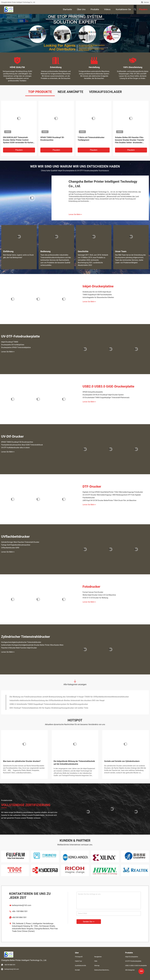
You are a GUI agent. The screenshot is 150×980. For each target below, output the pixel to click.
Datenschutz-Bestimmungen (102, 970)
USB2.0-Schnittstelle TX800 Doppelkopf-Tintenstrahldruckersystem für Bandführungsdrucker (49, 704)
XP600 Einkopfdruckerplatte (93, 392)
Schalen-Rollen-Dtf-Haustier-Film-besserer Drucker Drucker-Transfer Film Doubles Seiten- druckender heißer (130, 140)
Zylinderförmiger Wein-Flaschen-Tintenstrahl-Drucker (20, 542)
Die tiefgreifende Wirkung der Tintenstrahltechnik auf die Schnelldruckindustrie (74, 763)
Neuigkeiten (98, 957)
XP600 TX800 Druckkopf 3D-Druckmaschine (52, 139)
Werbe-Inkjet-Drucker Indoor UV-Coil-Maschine (99, 595)
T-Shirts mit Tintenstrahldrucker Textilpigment (91, 139)
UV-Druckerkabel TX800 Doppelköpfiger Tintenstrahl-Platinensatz (106, 398)
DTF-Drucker (92, 487)
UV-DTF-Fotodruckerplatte (20, 336)
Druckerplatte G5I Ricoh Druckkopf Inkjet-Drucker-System (103, 395)
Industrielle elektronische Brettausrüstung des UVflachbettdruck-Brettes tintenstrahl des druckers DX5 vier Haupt (57, 700)
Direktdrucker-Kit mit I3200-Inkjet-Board (97, 292)
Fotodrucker (91, 587)
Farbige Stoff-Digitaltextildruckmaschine (16, 545)
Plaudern (19, 150)
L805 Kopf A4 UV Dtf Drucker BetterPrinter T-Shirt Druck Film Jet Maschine (109, 500)
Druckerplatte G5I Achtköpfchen (13, 345)
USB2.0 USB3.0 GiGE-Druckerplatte (108, 386)
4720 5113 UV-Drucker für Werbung (95, 598)
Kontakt (77, 970)
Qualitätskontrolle (80, 966)
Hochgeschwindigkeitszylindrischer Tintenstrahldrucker (21, 642)
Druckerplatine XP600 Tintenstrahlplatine (16, 347)
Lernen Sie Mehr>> (75, 214)
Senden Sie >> (89, 922)
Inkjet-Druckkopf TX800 (10, 342)
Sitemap (97, 966)
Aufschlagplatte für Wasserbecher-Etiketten (98, 297)
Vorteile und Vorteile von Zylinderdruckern (122, 761)
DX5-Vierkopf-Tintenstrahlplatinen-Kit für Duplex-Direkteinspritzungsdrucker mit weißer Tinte (49, 708)
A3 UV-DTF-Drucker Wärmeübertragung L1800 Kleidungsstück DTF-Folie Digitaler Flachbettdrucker (112, 496)
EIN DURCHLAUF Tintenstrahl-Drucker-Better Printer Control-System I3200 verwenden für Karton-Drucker (18, 140)
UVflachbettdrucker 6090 (10, 548)
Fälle (96, 961)
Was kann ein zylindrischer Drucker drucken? (22, 761)
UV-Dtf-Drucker (12, 436)
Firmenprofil (79, 957)
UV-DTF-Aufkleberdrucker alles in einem (15, 448)
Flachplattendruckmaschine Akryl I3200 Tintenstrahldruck (22, 445)
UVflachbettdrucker (15, 537)
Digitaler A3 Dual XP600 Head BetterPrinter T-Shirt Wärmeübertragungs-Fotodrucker (113, 492)
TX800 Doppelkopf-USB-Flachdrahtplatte (97, 295)
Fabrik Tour (78, 961)
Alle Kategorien (130, 970)
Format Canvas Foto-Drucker (93, 592)
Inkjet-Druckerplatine (98, 286)
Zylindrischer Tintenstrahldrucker (26, 637)
